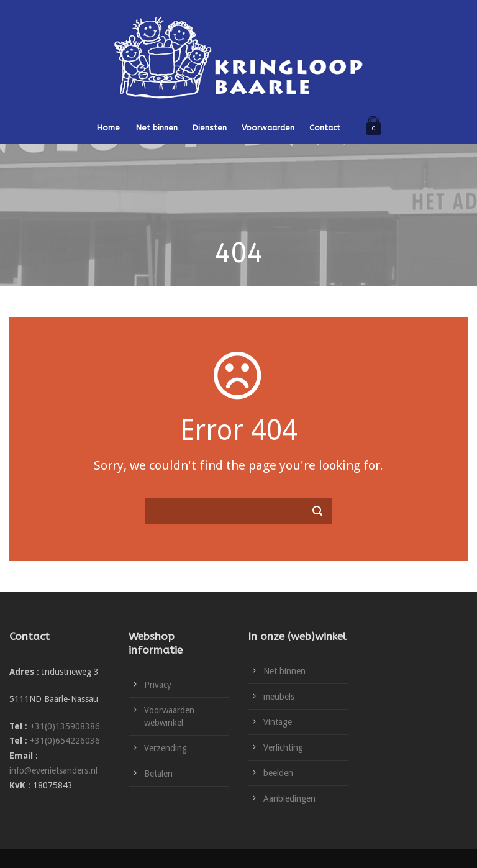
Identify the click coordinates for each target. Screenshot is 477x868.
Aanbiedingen (289, 798)
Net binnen (157, 128)
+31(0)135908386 (65, 726)
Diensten (210, 128)
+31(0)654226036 (65, 741)
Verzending (166, 748)
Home (108, 128)
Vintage (278, 722)
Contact (325, 128)
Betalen (158, 774)
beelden (278, 773)
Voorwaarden (268, 128)
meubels (279, 697)
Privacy (158, 685)
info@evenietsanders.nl (53, 770)
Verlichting (283, 747)
